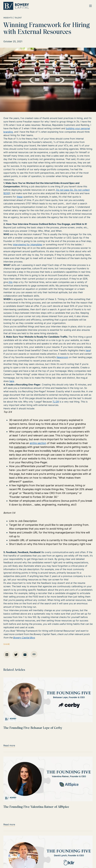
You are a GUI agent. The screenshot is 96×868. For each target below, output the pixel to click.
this (11, 282)
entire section (38, 443)
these (20, 197)
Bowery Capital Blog (24, 638)
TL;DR (56, 402)
